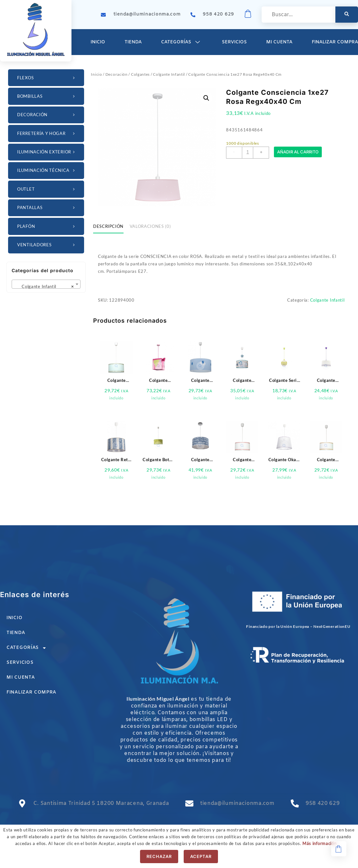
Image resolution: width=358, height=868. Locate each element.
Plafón (47, 226)
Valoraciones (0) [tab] (150, 226)
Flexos (47, 78)
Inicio (98, 42)
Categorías (182, 42)
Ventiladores (47, 245)
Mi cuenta (279, 42)
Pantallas (47, 208)
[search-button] (347, 15)
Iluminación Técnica (47, 170)
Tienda (133, 42)
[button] (206, 98)
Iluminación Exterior (47, 152)
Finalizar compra (31, 692)
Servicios (234, 42)
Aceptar (201, 856)
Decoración (47, 115)
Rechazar (159, 856)
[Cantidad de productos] (248, 153)
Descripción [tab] (108, 226)
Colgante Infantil (169, 74)
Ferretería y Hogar (47, 134)
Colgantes (140, 74)
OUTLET (47, 189)
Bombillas (47, 96)
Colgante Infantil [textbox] (44, 286)
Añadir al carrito (298, 152)
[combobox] (46, 284)
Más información (320, 843)
